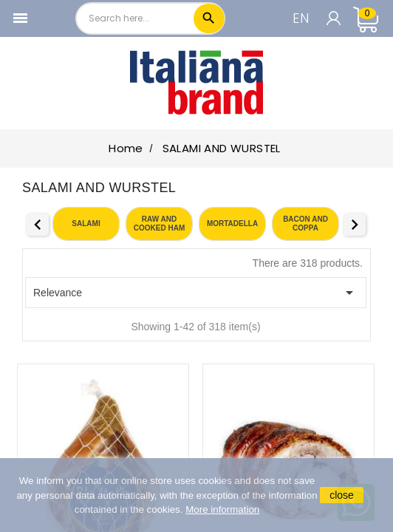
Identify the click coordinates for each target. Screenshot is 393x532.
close (342, 495)
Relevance (196, 293)
